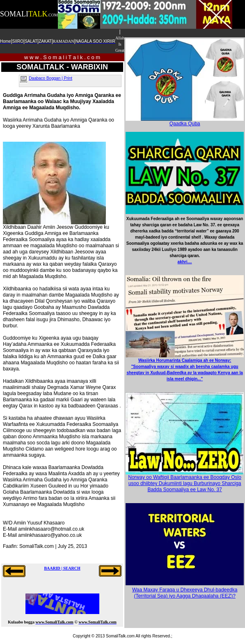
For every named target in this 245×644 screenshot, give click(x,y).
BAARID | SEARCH (62, 568)
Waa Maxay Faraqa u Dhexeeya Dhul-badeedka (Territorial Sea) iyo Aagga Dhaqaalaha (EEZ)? (185, 593)
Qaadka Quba (185, 121)
